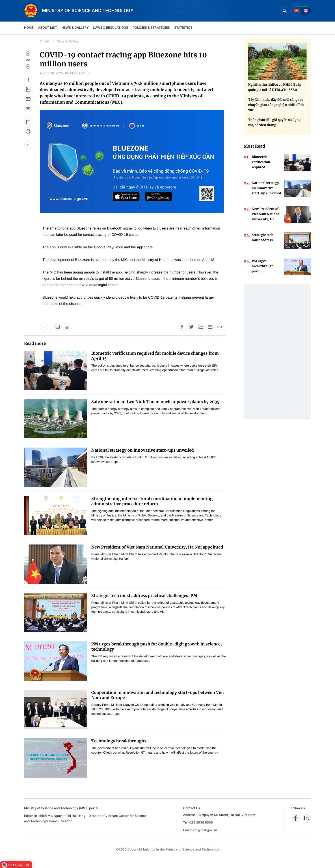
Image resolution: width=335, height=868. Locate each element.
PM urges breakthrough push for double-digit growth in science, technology (157, 647)
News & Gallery (75, 28)
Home (29, 28)
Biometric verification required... (261, 162)
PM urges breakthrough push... (263, 266)
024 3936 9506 (201, 823)
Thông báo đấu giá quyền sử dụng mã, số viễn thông (274, 122)
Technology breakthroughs (119, 741)
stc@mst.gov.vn (205, 830)
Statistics (183, 28)
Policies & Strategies (151, 28)
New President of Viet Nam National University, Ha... (266, 214)
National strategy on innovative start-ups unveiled (143, 450)
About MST (48, 28)
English (45, 41)
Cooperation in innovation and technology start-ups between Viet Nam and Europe (158, 695)
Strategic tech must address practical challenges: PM (144, 596)
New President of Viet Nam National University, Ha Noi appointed (157, 547)
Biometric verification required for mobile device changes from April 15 (155, 356)
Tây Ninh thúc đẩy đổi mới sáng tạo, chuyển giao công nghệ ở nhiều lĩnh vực (276, 105)
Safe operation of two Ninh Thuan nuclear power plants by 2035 (156, 402)
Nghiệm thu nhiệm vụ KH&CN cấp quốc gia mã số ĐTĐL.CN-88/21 (275, 87)
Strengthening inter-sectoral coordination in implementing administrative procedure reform (152, 501)
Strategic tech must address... (264, 237)
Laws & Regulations (111, 28)
